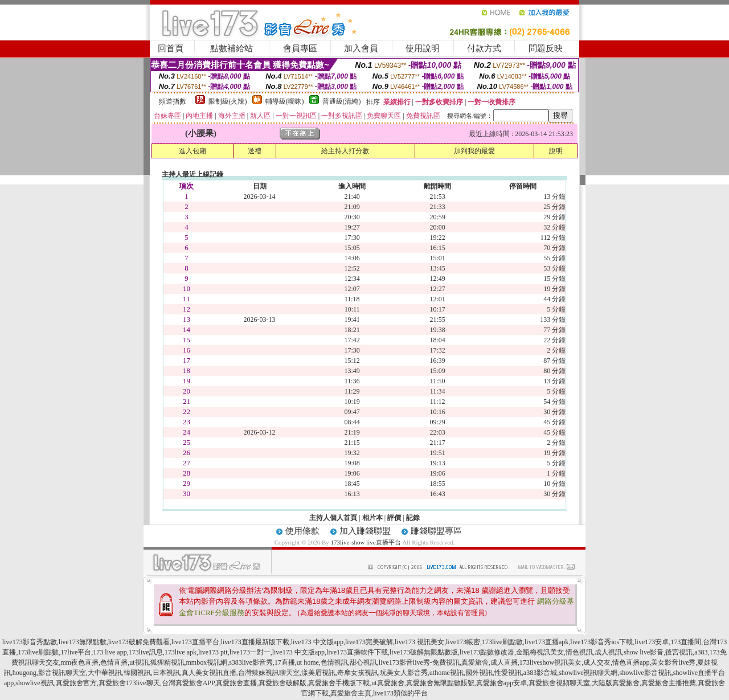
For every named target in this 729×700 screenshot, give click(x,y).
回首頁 (171, 48)
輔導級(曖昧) (285, 101)
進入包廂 (193, 151)
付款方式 (484, 48)
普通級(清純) (342, 101)
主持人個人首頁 (333, 518)
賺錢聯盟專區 (436, 531)
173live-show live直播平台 (365, 542)
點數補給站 (232, 48)
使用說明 (423, 48)
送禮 (255, 151)
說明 (556, 151)
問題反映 (546, 48)
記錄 (413, 518)
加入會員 (361, 48)
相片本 (372, 518)
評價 (394, 518)
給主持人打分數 (345, 151)
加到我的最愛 (474, 151)
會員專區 (300, 48)
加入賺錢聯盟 (365, 531)
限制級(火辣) (228, 101)
